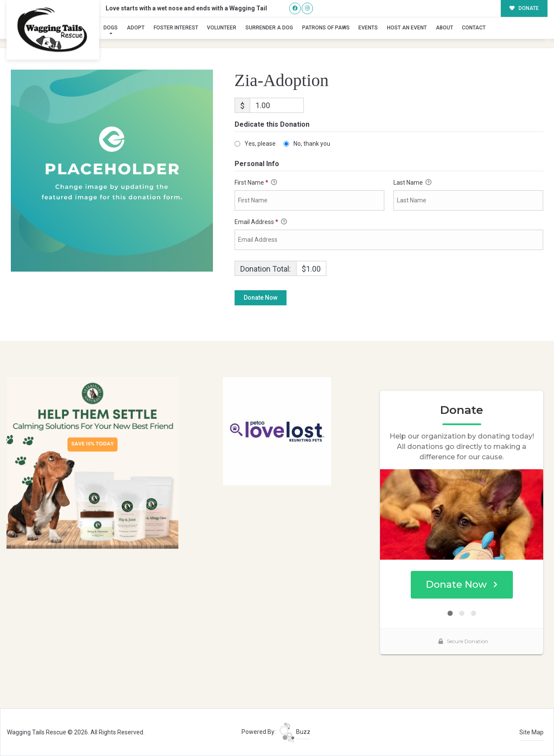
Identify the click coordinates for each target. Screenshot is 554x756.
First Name (256, 183)
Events (368, 28)
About (444, 28)
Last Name (412, 183)
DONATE (524, 8)
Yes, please (260, 144)
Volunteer (222, 28)
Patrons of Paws (326, 28)
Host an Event (407, 28)
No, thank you (312, 144)
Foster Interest (176, 28)
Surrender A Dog (269, 28)
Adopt (136, 28)
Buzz (295, 732)
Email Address (261, 222)
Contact (474, 28)
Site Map (531, 732)
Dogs (111, 28)
